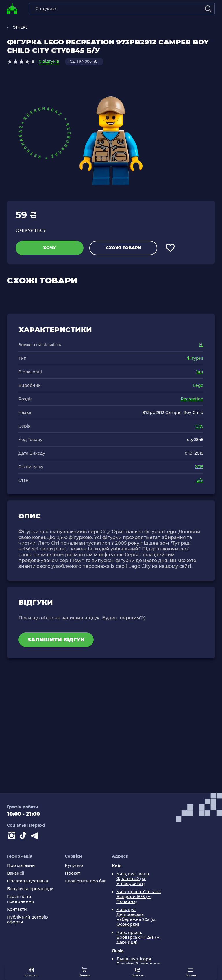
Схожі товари (123, 248)
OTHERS (20, 27)
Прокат (73, 873)
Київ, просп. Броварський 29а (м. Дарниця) (138, 937)
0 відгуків (49, 61)
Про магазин (21, 866)
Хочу (50, 248)
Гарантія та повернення (21, 899)
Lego (198, 385)
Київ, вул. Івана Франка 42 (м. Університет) (133, 879)
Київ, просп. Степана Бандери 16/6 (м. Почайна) (139, 897)
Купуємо (74, 866)
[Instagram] (13, 837)
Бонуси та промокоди (30, 889)
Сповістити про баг (85, 881)
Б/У (200, 480)
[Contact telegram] (36, 837)
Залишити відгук (56, 640)
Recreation (192, 399)
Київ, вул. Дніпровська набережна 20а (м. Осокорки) (136, 917)
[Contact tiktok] (24, 837)
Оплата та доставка (27, 881)
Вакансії (16, 873)
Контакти (17, 909)
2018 (199, 467)
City (199, 426)
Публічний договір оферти (27, 920)
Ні (201, 345)
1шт (200, 372)
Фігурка (195, 358)
